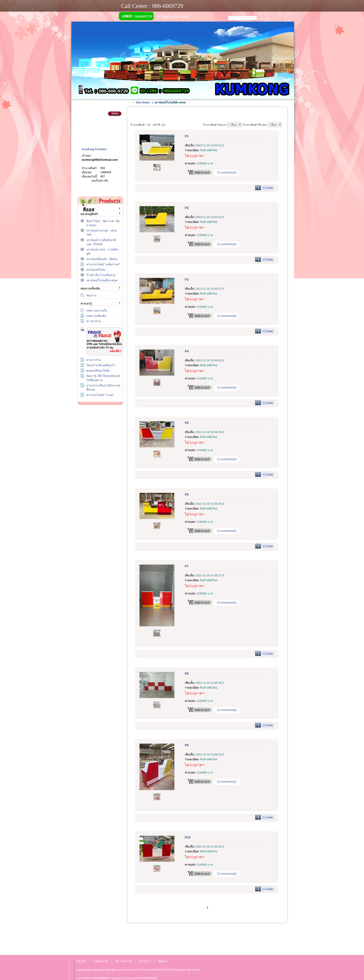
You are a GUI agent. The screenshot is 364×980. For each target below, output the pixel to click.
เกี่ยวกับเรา (99, 460)
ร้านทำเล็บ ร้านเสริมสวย (101, 275)
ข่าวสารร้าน (94, 321)
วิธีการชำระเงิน (99, 418)
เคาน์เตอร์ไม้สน (96, 270)
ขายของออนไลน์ (118, 978)
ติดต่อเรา (99, 439)
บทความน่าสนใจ (97, 311)
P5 (187, 423)
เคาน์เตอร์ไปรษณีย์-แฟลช (102, 280)
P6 (187, 495)
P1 (187, 136)
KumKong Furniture (94, 149)
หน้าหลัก (81, 961)
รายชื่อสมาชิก (101, 961)
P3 (187, 280)
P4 (187, 351)
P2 (187, 208)
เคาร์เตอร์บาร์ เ (130, 970)
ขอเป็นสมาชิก (100, 181)
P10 (188, 837)
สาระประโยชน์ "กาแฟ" (100, 395)
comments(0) (228, 173)
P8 (187, 674)
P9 (187, 745)
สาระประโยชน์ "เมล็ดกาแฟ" (103, 264)
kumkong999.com (87, 970)
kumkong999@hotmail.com (100, 160)
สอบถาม (91, 296)
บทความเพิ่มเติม (96, 316)
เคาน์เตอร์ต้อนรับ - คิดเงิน (102, 259)
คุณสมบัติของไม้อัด (98, 371)
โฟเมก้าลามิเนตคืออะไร (101, 365)
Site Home (143, 103)
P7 (187, 566)
